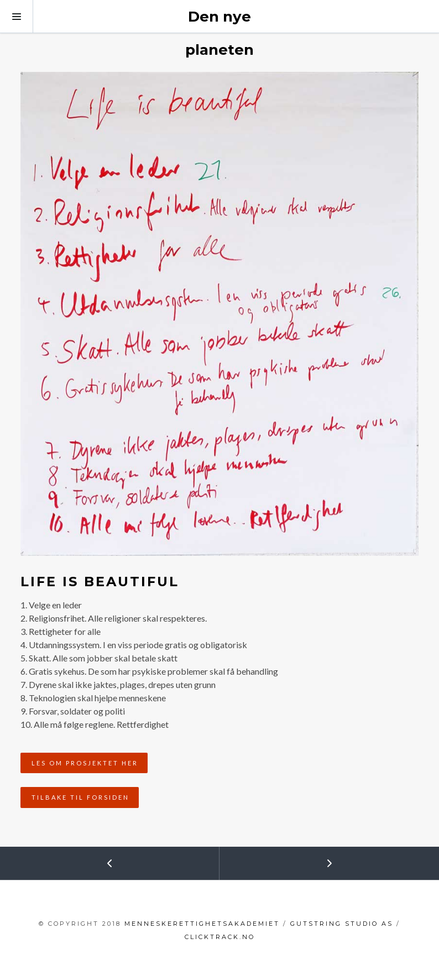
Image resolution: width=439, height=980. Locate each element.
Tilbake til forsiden (80, 797)
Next (277, 859)
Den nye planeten (219, 33)
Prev (57, 859)
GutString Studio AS (342, 924)
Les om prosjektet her (85, 763)
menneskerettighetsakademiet (202, 924)
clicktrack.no (220, 937)
